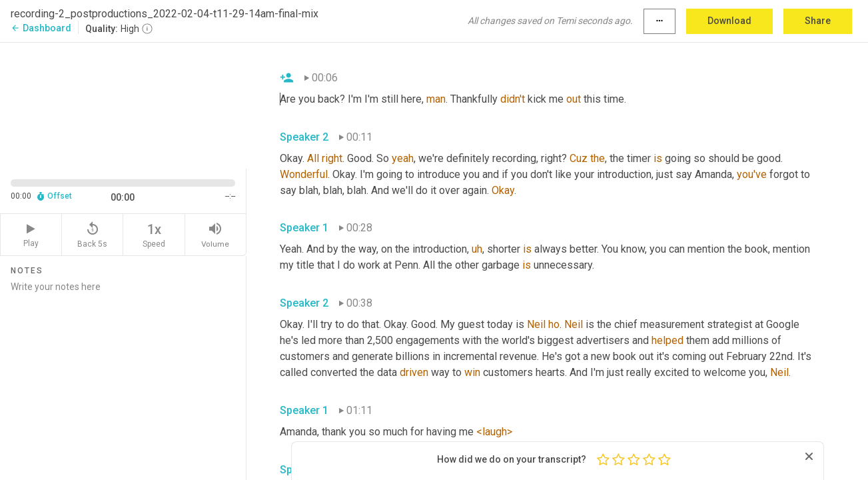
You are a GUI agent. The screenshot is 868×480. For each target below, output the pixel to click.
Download (729, 21)
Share (818, 21)
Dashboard (41, 28)
